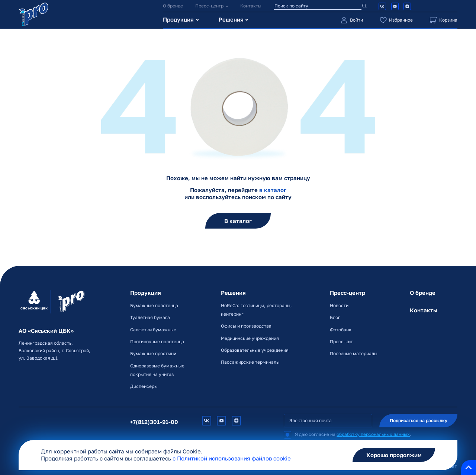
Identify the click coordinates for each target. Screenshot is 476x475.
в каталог (273, 190)
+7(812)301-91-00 (154, 422)
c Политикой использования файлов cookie (232, 458)
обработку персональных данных (373, 434)
